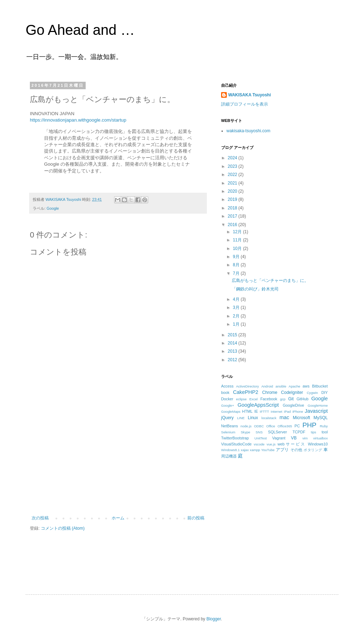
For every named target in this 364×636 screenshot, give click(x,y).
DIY (325, 392)
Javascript (316, 411)
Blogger (214, 619)
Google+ (228, 405)
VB (294, 438)
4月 (237, 299)
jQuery (227, 418)
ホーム (118, 518)
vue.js (271, 444)
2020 (233, 191)
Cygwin (312, 393)
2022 (233, 175)
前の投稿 (196, 518)
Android (267, 386)
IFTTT (264, 411)
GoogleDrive (293, 405)
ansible (281, 386)
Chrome (270, 392)
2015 (233, 335)
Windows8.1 (230, 450)
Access (227, 386)
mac (284, 417)
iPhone (298, 411)
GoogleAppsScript (258, 405)
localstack (269, 418)
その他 (296, 450)
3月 (237, 308)
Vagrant (279, 438)
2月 (237, 316)
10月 (238, 248)
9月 (237, 257)
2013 (233, 351)
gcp (283, 399)
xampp (255, 450)
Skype (245, 432)
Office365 (285, 426)
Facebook (269, 399)
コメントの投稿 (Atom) (63, 528)
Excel (253, 399)
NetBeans (229, 426)
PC (297, 426)
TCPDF (299, 432)
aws (306, 386)
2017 (233, 216)
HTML (247, 411)
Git (291, 399)
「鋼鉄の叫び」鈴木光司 (255, 289)
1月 (237, 324)
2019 (233, 199)
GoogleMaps (231, 411)
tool (325, 432)
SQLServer (277, 432)
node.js (246, 426)
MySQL (321, 418)
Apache (295, 386)
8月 (237, 265)
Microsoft (302, 418)
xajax (245, 450)
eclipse (241, 399)
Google (53, 208)
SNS (259, 432)
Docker (227, 399)
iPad (287, 411)
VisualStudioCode (236, 444)
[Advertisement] (118, 462)
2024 (233, 158)
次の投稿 (40, 518)
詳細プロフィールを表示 (245, 104)
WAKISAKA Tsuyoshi (250, 95)
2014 (233, 343)
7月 (237, 273)
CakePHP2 (245, 392)
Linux (253, 418)
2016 (233, 225)
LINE (241, 418)
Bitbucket (320, 386)
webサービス (292, 444)
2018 (233, 208)
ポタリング (313, 450)
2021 (233, 183)
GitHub (303, 399)
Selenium (228, 432)
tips (313, 432)
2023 (233, 166)
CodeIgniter (292, 392)
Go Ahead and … (80, 30)
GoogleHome (318, 405)
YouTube (268, 450)
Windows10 (318, 444)
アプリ (282, 450)
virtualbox (320, 438)
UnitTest (261, 438)
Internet (277, 411)
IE (256, 411)
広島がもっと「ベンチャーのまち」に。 (270, 280)
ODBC (259, 426)
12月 (238, 232)
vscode (259, 444)
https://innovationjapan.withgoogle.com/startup (78, 120)
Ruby (324, 426)
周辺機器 (229, 456)
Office (271, 426)
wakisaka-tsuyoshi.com (248, 131)
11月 (238, 240)
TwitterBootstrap (235, 438)
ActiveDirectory (248, 386)
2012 (233, 360)
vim (305, 438)
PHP (309, 425)
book (225, 392)
